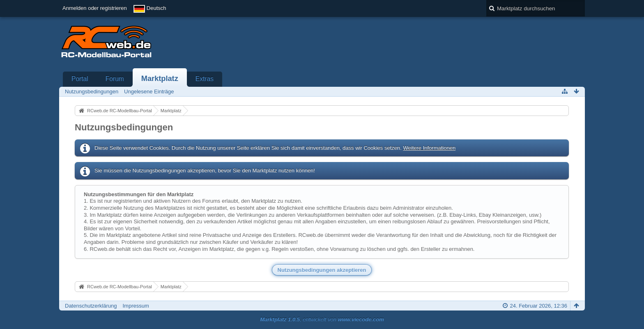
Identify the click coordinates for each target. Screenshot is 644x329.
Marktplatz (160, 79)
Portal (80, 79)
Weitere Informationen (429, 148)
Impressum (136, 306)
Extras (205, 79)
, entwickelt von (322, 319)
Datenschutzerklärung (91, 306)
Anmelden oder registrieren (95, 8)
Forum (115, 79)
